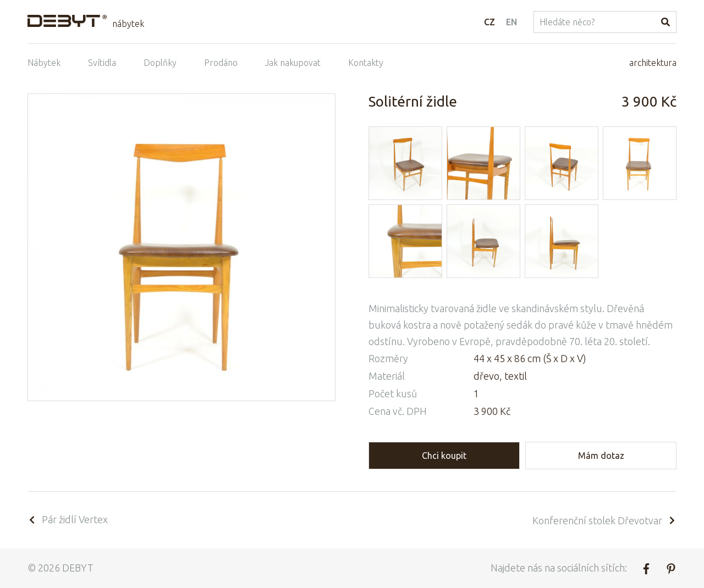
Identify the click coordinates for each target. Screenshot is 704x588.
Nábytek (44, 63)
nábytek (128, 24)
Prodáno (221, 63)
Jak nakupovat (293, 63)
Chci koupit (444, 456)
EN (512, 22)
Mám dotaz (601, 456)
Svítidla (102, 63)
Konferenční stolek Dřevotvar (604, 520)
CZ (490, 22)
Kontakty (366, 63)
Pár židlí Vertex (68, 519)
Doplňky (160, 63)
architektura (653, 63)
